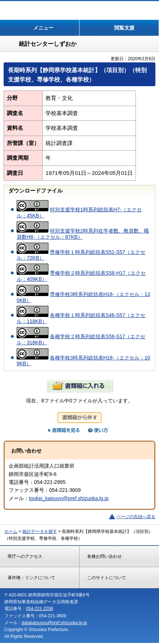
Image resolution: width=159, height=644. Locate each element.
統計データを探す (40, 531)
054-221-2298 (40, 609)
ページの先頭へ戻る (136, 517)
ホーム (11, 531)
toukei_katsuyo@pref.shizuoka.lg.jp (69, 498)
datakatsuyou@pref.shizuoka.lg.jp (54, 623)
